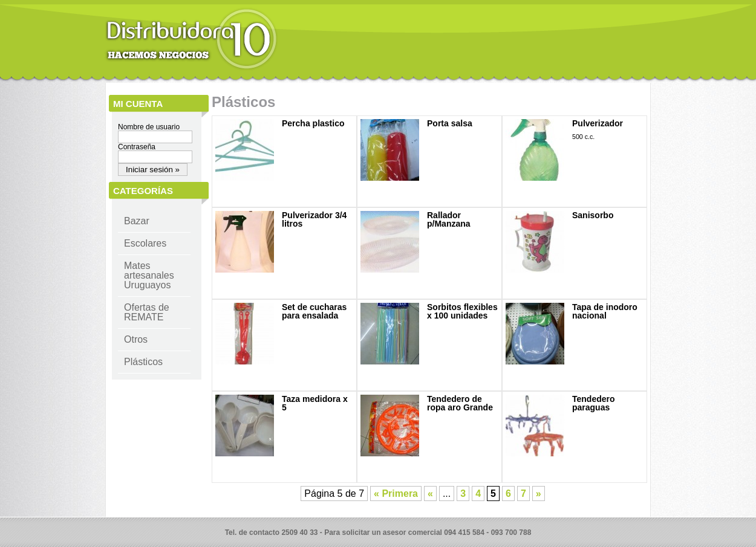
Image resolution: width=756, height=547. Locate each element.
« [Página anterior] (430, 494)
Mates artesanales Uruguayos (149, 275)
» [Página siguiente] (539, 494)
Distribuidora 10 (191, 39)
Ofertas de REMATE (147, 312)
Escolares (145, 243)
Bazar (137, 221)
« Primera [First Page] (396, 494)
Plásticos (143, 362)
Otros (136, 339)
